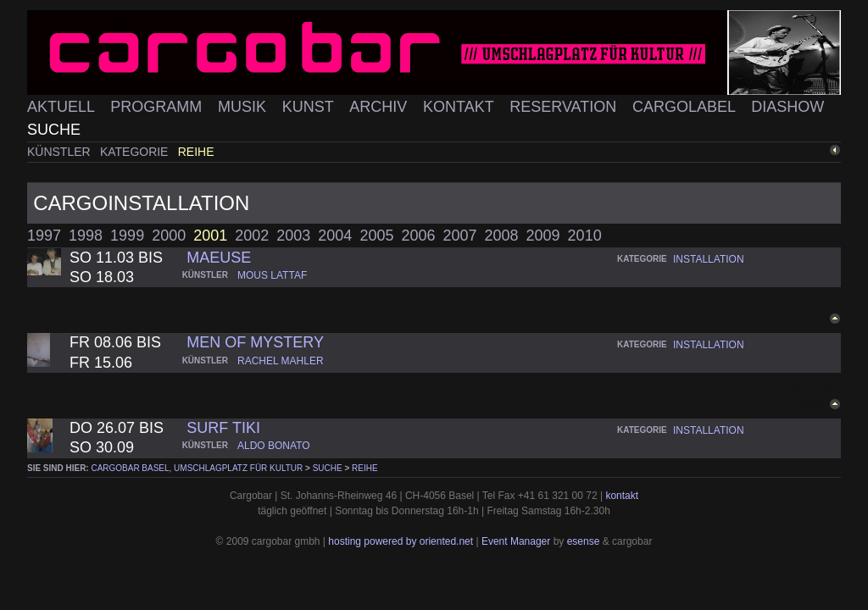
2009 (543, 236)
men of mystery (255, 342)
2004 (335, 236)
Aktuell (63, 107)
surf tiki (223, 428)
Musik (244, 107)
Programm (158, 107)
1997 (44, 236)
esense (584, 541)
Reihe (196, 152)
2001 (210, 236)
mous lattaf (272, 275)
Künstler (61, 152)
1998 (86, 236)
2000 (169, 236)
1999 (127, 236)
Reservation (565, 107)
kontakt (622, 496)
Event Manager (516, 541)
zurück (813, 150)
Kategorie (136, 152)
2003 (293, 236)
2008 (502, 236)
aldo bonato (274, 446)
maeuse (219, 258)
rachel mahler (281, 361)
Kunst (310, 107)
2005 (376, 236)
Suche (54, 130)
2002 (252, 236)
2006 (418, 236)
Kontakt (460, 107)
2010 (585, 236)
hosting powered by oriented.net (401, 541)
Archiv (380, 107)
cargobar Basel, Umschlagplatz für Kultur (197, 468)
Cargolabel (686, 107)
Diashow (787, 107)
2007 (459, 236)
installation (709, 259)
